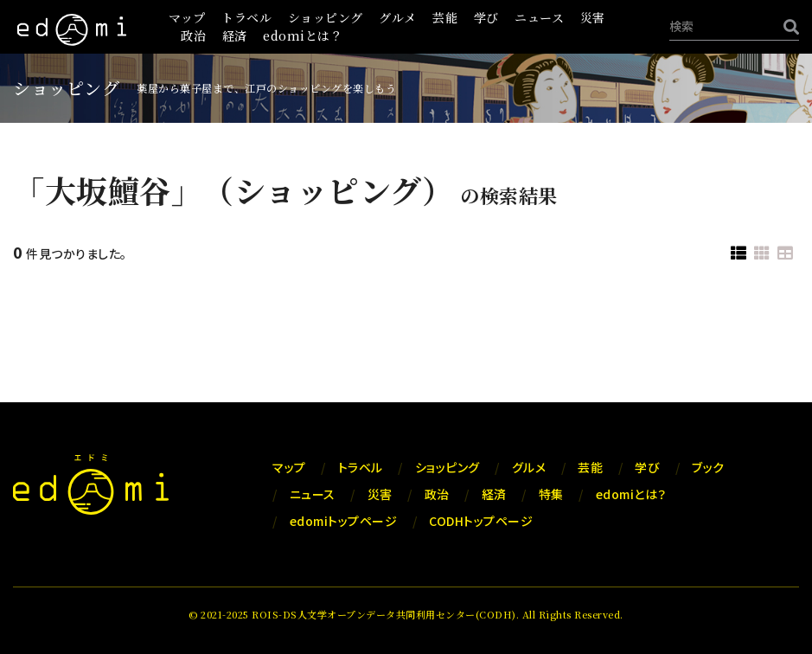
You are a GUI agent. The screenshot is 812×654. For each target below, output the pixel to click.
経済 (235, 35)
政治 (193, 35)
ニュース (539, 17)
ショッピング (326, 17)
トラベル (246, 17)
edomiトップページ (344, 521)
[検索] (787, 26)
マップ (187, 17)
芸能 (445, 17)
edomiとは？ (303, 35)
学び (486, 17)
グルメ (398, 17)
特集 (551, 494)
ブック (708, 467)
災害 (593, 17)
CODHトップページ (481, 521)
